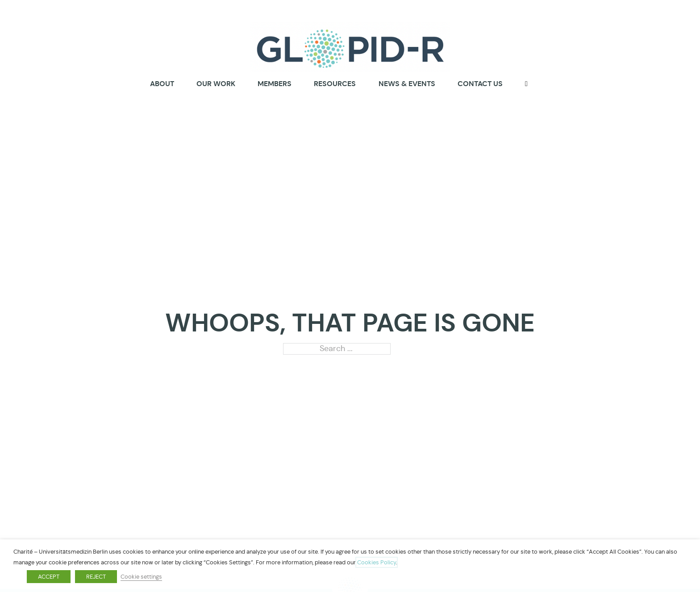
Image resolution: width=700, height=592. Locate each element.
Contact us (480, 84)
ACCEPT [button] (49, 577)
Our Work (216, 84)
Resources (335, 84)
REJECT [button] (96, 577)
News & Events (407, 84)
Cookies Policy (377, 562)
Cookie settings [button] (141, 577)
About (162, 84)
